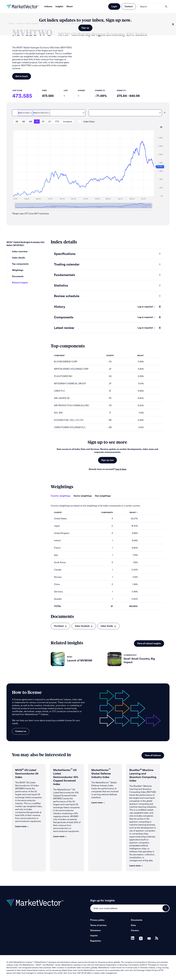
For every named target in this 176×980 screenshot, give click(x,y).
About (70, 6)
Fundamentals (65, 275)
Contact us (21, 731)
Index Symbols (84, 626)
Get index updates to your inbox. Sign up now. (85, 20)
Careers (135, 930)
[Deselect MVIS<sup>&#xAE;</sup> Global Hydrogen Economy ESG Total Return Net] (49, 113)
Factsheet (60, 626)
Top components (20, 264)
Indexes (48, 6)
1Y (37, 122)
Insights (59, 6)
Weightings (18, 270)
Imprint (94, 936)
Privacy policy (97, 920)
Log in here (121, 469)
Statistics (61, 286)
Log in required (146, 307)
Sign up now (107, 460)
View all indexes (153, 755)
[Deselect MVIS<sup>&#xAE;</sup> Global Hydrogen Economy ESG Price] (31, 113)
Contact (129, 6)
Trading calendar (67, 265)
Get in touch (22, 76)
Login (114, 6)
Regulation (96, 941)
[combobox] (49, 113)
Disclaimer (96, 930)
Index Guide (108, 626)
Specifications (65, 254)
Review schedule (67, 296)
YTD (57, 122)
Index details (18, 258)
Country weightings (61, 496)
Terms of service (98, 925)
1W (17, 122)
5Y (50, 122)
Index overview (20, 252)
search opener (166, 6)
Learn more (22, 826)
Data (133, 925)
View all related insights (149, 644)
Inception (68, 122)
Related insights (20, 283)
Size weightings (103, 496)
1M (24, 122)
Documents (18, 276)
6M (30, 122)
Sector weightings (83, 496)
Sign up (85, 28)
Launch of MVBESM (80, 661)
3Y (43, 122)
